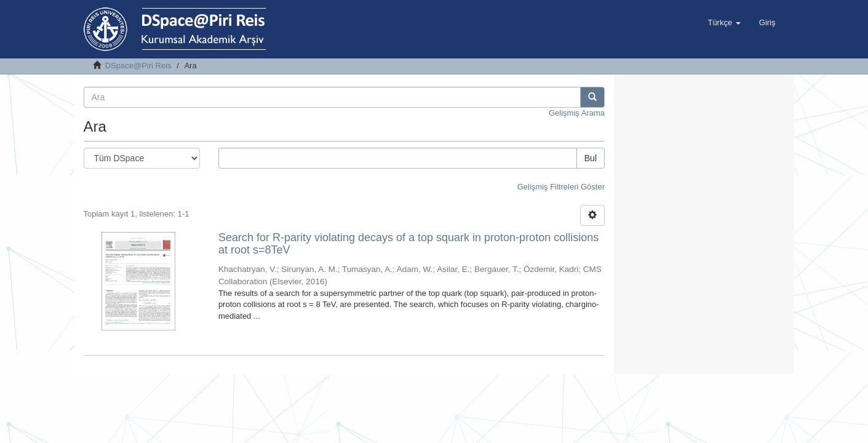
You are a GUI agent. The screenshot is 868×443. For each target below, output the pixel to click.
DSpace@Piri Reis (138, 66)
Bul (591, 158)
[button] (724, 23)
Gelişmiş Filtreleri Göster (561, 187)
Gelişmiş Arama (577, 113)
